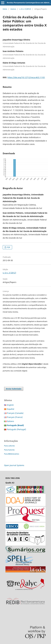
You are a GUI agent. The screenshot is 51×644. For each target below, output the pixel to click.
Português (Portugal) (16, 429)
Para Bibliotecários (12, 454)
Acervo (13, 9)
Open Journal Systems (14, 465)
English (10, 405)
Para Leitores (9, 446)
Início (5, 9)
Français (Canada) (15, 413)
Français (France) (15, 417)
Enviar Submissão (14, 389)
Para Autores (9, 450)
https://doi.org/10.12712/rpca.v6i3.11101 (26, 77)
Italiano (10, 421)
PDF (8, 247)
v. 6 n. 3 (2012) (25, 9)
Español (11, 409)
